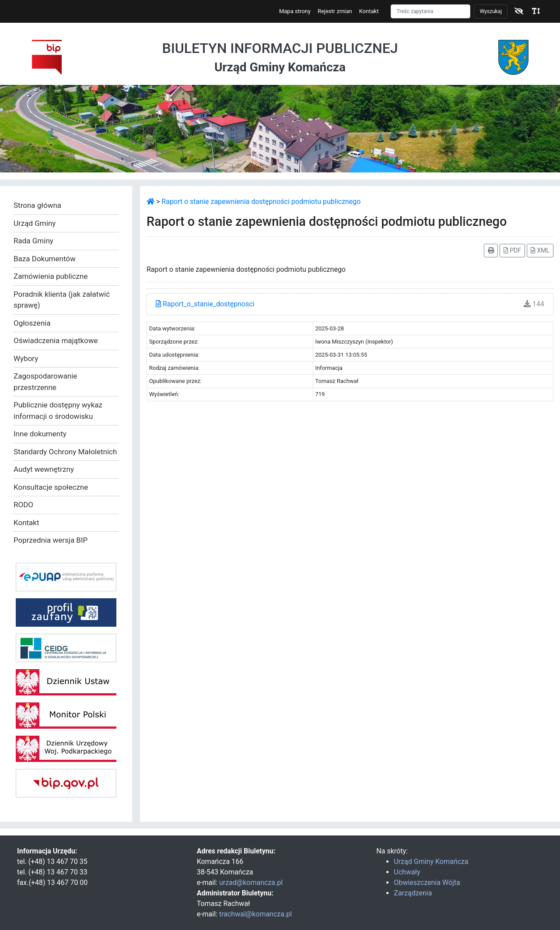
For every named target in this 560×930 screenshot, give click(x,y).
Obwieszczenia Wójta (427, 883)
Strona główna (37, 205)
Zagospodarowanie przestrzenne (45, 382)
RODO (23, 505)
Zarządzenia (413, 893)
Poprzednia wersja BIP (51, 540)
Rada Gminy (33, 241)
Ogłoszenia (32, 323)
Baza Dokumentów (45, 259)
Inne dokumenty (40, 434)
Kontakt (369, 11)
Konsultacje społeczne (51, 487)
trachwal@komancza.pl (255, 914)
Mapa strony (295, 11)
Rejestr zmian (335, 11)
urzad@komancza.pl (251, 883)
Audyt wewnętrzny (44, 469)
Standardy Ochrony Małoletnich (65, 452)
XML (540, 250)
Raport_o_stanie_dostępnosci (205, 304)
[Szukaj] (430, 11)
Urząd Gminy (35, 223)
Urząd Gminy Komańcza (431, 862)
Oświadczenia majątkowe (56, 340)
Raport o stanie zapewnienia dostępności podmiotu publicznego (261, 202)
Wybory (26, 358)
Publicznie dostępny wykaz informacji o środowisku (58, 411)
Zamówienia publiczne (51, 276)
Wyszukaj (491, 11)
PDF (512, 250)
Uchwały (407, 872)
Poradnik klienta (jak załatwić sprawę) (62, 300)
